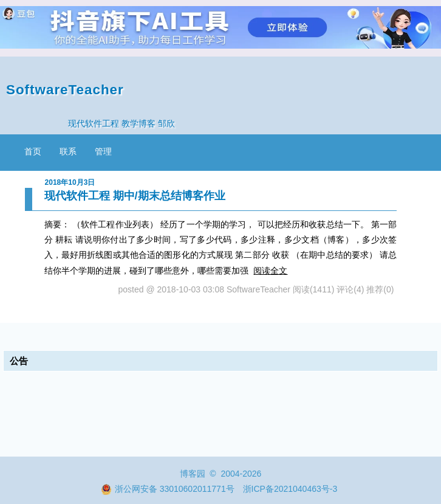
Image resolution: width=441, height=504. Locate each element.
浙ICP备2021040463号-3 (290, 489)
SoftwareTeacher (65, 90)
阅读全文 (270, 271)
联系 (68, 151)
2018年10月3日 (70, 182)
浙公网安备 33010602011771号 (168, 489)
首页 (33, 151)
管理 (103, 151)
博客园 (193, 474)
